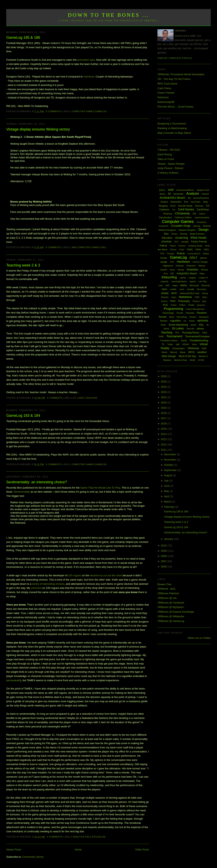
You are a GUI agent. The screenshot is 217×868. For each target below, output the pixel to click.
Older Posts (142, 850)
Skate (163, 325)
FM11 (103, 247)
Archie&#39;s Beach (172, 198)
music (165, 293)
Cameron (164, 210)
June (167, 486)
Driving (184, 234)
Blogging (163, 206)
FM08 (190, 250)
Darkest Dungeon (187, 230)
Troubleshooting (199, 340)
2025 (164, 382)
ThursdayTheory (191, 333)
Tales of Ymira (166, 159)
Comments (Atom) (33, 857)
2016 (164, 424)
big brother (196, 202)
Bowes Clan (164, 584)
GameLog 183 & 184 (23, 416)
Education (167, 238)
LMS (167, 286)
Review (164, 321)
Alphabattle (178, 194)
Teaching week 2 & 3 (23, 265)
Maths (184, 285)
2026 (164, 376)
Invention (193, 269)
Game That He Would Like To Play (100, 488)
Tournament (174, 336)
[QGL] (162, 190)
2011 (164, 450)
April (167, 496)
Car (174, 210)
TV (163, 344)
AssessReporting (201, 198)
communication (202, 217)
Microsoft (194, 285)
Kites (202, 274)
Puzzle (180, 313)
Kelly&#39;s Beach (187, 274)
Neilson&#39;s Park (190, 293)
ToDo (205, 333)
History (202, 266)
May (167, 491)
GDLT (193, 257)
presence (201, 305)
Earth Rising (165, 154)
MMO (165, 289)
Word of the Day (187, 356)
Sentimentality (22, 492)
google (164, 262)
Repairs (193, 317)
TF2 (177, 333)
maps (175, 285)
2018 (164, 413)
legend (193, 281)
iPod (166, 274)
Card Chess (164, 88)
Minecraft (206, 286)
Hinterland (191, 266)
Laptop (183, 278)
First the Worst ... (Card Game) (175, 107)
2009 (164, 551)
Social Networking (178, 325)
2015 (164, 429)
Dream (174, 234)
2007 (164, 561)
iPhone (204, 270)
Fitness (173, 250)
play (204, 301)
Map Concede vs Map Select (174, 133)
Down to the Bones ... (109, 15)
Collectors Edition (183, 217)
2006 (164, 567)
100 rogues (75, 575)
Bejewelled (176, 202)
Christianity (182, 213)
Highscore (168, 266)
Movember (202, 289)
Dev (166, 234)
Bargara (164, 202)
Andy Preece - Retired (170, 168)
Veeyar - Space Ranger (171, 164)
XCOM (201, 360)
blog (205, 202)
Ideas (172, 270)
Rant (172, 317)
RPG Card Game (167, 84)
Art (189, 198)
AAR (74, 247)
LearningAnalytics (179, 281)
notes (174, 297)
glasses (204, 258)
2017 (164, 418)
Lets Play (203, 281)
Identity (181, 270)
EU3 (176, 242)
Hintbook (180, 266)
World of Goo (181, 360)
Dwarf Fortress (197, 234)
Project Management (195, 309)
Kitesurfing (169, 277)
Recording (182, 317)
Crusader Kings (181, 226)
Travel (184, 341)
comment (36, 588)
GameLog (101, 111)
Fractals (171, 254)
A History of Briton (168, 173)
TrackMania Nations (169, 341)
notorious (89, 77)
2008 (164, 556)
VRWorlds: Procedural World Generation (181, 74)
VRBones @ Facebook (171, 603)
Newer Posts (14, 850)
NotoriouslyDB (166, 102)
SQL (201, 325)
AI (169, 194)
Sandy (192, 321)
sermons (203, 321)
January (169, 539)
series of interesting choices (48, 584)
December (170, 454)
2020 (164, 403)
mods (182, 289)
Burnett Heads (185, 206)
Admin (162, 194)
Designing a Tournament (172, 124)
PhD (173, 301)
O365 (197, 297)
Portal (191, 305)
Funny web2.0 (194, 254)
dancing (197, 226)
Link (160, 285)
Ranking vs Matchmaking (172, 128)
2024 (164, 387)
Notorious (163, 97)
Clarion (202, 214)
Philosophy (184, 301)
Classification (165, 217)
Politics (183, 305)
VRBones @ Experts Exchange (176, 612)
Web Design (169, 356)
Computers (201, 222)
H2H (172, 262)
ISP (172, 274)
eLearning (182, 238)
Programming (174, 309)
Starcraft (190, 329)
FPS (162, 254)
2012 (164, 444)
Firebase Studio (195, 246)
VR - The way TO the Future (174, 79)
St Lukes (79, 398)
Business (199, 206)
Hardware (183, 262)
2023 (164, 392)
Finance (182, 246)
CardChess (203, 210)
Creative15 (163, 226)
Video (194, 344)
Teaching (91, 398)
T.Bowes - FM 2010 (169, 150)
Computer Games (83, 111)
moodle (190, 289)
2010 (164, 546)
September (171, 470)
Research (204, 317)
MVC (174, 293)
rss (185, 321)
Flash (182, 250)
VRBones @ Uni (167, 598)
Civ (194, 214)
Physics (196, 301)
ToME (161, 337)
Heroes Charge (200, 262)
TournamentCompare (197, 336)
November (170, 460)
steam (200, 329)
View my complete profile (175, 58)
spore (193, 325)
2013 (164, 439)
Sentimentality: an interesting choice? (37, 482)
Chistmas (168, 214)
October (169, 465)
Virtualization (178, 348)
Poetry (174, 305)
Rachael (190, 313)
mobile (173, 289)
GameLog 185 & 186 (23, 38)
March (168, 502)
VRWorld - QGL (167, 589)
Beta (186, 202)
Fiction (173, 246)
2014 (164, 434)
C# (208, 206)
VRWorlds (193, 348)
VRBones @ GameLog (171, 621)
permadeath (13, 680)
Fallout (163, 246)
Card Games (186, 209)
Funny (181, 253)
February (169, 507)
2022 (164, 397)
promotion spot (86, 60)
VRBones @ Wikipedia (171, 616)
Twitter (170, 344)
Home (78, 850)
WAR (204, 348)
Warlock (174, 352)
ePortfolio (167, 242)
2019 (164, 408)
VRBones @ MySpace (170, 607)
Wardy (164, 352)
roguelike (99, 837)
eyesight (185, 242)
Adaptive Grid (203, 190)
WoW (193, 360)
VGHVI (186, 344)
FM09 (198, 250)
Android (205, 194)
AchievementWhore (185, 190)
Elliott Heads (199, 238)
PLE (166, 305)
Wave (183, 352)
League (192, 278)
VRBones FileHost (168, 593)
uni (178, 344)
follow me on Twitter (199, 638)
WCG (191, 352)
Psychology (168, 313)
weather (202, 352)
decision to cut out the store (106, 575)
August (168, 475)
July (167, 481)
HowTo (164, 270)
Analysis (79, 837)
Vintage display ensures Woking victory (38, 129)
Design (204, 230)
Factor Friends (166, 93)
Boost (173, 206)
